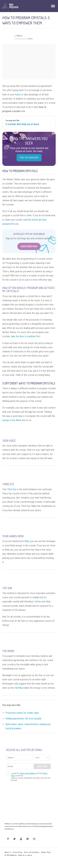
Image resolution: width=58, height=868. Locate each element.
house (18, 95)
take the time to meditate (23, 336)
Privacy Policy (17, 852)
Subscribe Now (29, 246)
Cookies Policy (46, 852)
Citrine (38, 602)
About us (8, 852)
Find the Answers (29, 158)
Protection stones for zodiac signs (22, 713)
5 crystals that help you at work (22, 124)
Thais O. (19, 36)
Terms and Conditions (32, 852)
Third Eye (12, 489)
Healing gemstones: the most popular (23, 719)
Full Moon (19, 688)
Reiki (27, 541)
